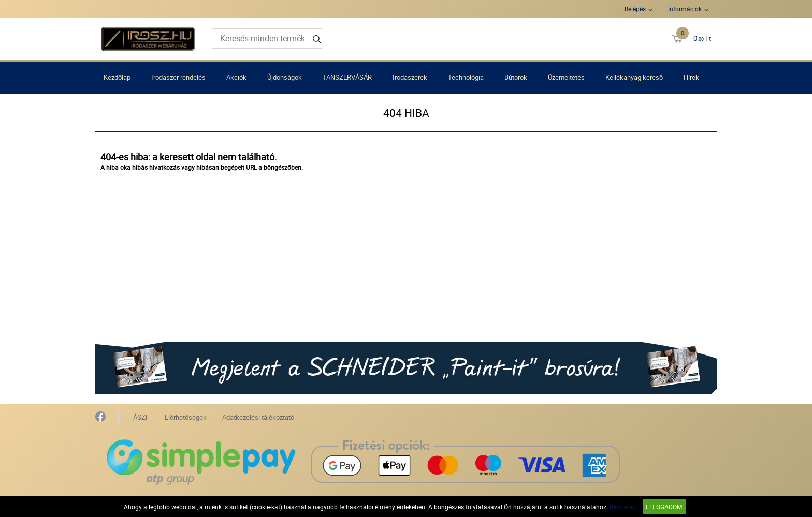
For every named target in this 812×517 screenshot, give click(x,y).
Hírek (691, 77)
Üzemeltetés (566, 77)
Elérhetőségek (186, 417)
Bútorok (516, 77)
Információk (685, 9)
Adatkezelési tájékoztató (258, 417)
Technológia (466, 77)
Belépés (635, 9)
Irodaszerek (410, 77)
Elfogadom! (665, 507)
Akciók (236, 77)
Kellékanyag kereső (634, 77)
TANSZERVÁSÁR (347, 77)
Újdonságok (285, 77)
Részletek (622, 507)
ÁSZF (141, 417)
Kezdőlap (117, 77)
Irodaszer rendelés (178, 77)
